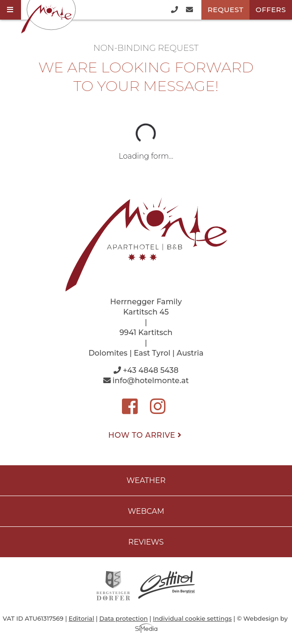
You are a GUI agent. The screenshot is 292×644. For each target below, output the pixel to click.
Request (225, 10)
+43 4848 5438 (146, 370)
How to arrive (146, 435)
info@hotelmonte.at (146, 381)
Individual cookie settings (192, 618)
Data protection (123, 618)
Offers (271, 10)
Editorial (82, 618)
